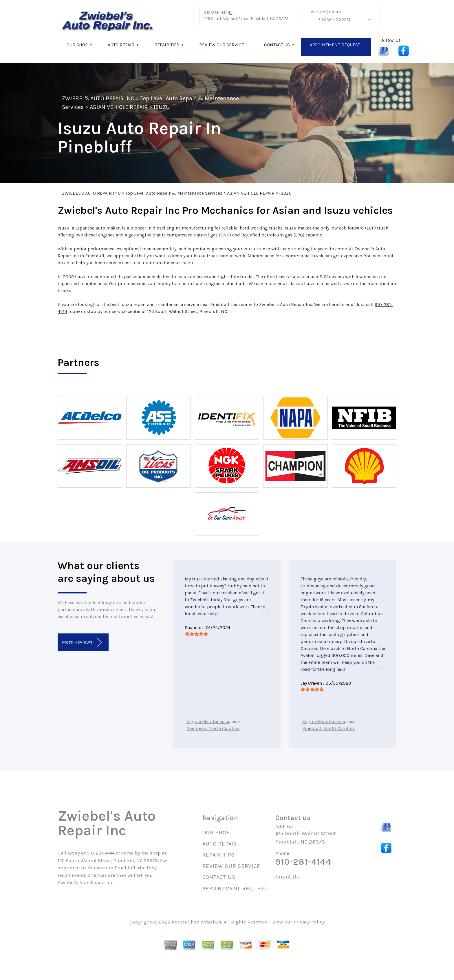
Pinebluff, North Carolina (328, 728)
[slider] (196, 634)
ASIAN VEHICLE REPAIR (119, 107)
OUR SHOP (77, 45)
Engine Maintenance (208, 721)
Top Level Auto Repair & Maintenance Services (174, 193)
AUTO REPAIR (121, 45)
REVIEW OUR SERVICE (222, 45)
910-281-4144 (216, 13)
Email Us (287, 877)
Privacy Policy (309, 922)
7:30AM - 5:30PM (334, 20)
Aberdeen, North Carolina (213, 728)
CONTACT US (277, 45)
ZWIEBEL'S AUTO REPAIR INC (98, 98)
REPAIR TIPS (167, 45)
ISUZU (162, 107)
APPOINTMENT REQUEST (335, 45)
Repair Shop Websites (196, 922)
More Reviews (82, 643)
